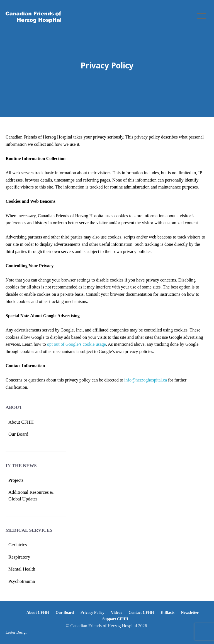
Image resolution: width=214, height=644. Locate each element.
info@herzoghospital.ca (146, 380)
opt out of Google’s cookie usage (76, 344)
